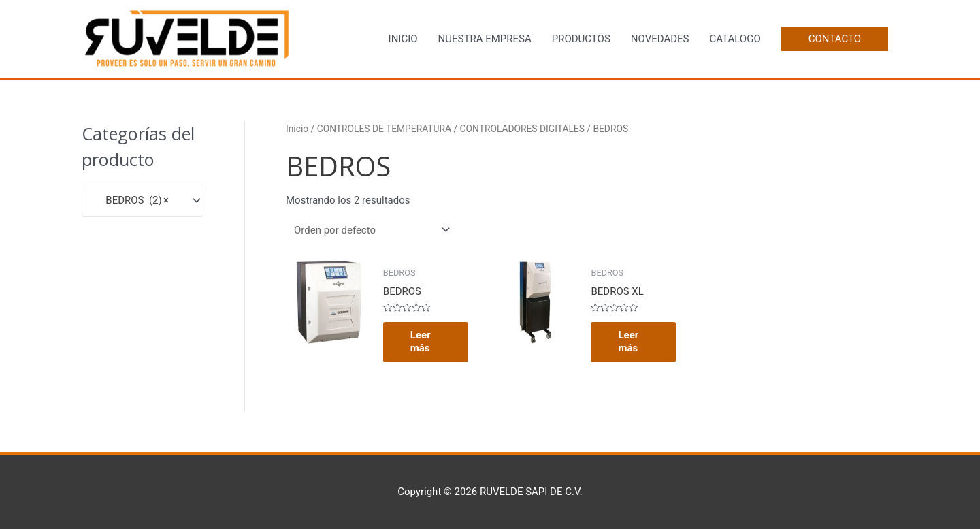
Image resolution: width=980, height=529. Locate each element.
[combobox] (143, 200)
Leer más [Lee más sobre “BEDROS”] (421, 342)
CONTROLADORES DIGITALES (522, 129)
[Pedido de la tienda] (370, 230)
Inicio (297, 129)
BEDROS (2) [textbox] (130, 200)
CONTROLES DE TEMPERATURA (384, 129)
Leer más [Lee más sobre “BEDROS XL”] (628, 342)
